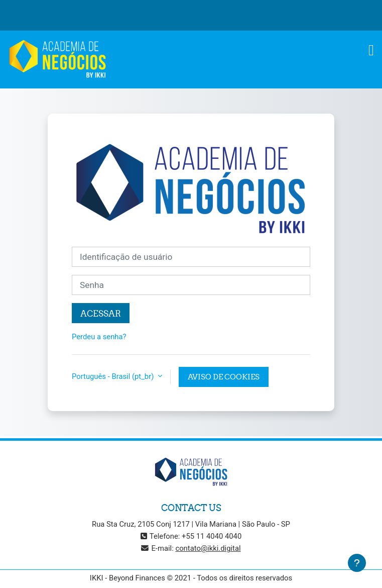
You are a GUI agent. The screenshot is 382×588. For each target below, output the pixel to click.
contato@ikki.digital (208, 548)
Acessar (101, 313)
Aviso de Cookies (224, 377)
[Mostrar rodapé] (357, 563)
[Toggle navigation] (371, 50)
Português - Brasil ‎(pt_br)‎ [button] (114, 376)
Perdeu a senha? (99, 337)
